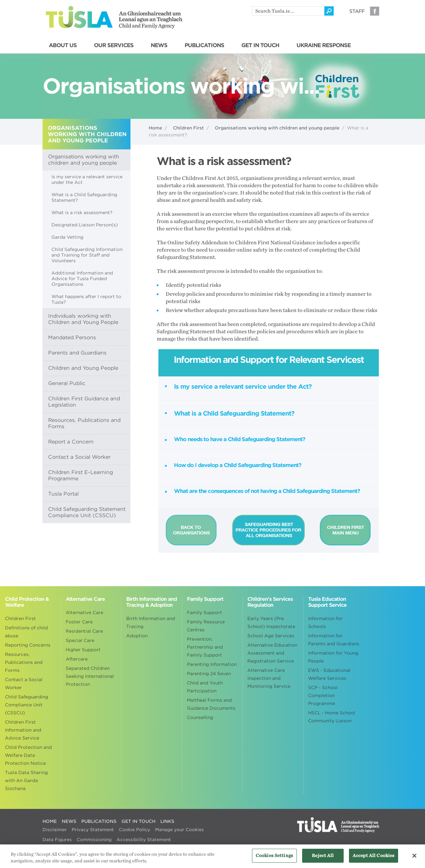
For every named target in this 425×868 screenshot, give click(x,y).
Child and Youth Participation (205, 687)
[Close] (414, 859)
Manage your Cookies (179, 830)
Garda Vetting (67, 237)
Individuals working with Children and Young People (83, 319)
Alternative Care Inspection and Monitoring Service (269, 678)
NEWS (159, 45)
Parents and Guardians (77, 353)
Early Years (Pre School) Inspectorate (271, 623)
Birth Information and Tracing (151, 623)
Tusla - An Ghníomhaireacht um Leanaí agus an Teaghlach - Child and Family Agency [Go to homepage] (114, 17)
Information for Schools (325, 623)
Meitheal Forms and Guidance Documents (211, 704)
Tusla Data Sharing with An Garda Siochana (26, 781)
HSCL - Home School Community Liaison (332, 717)
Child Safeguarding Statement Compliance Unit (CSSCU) (87, 512)
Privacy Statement (93, 830)
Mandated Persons (72, 338)
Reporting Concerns (28, 645)
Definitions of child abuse (26, 632)
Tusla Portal (63, 494)
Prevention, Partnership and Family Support (205, 647)
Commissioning (94, 840)
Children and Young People (83, 368)
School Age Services (271, 636)
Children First (188, 128)
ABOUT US (63, 45)
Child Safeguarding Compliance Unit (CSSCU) (27, 705)
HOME (50, 821)
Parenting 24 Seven (209, 674)
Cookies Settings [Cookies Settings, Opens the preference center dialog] (274, 860)
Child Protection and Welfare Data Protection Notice (28, 755)
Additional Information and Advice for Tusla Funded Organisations (82, 279)
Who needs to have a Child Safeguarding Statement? (240, 439)
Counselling (200, 717)
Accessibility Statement (144, 840)
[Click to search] (329, 11)
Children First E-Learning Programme (81, 475)
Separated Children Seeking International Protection (90, 676)
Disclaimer (55, 830)
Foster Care (79, 622)
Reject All (323, 860)
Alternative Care (85, 613)
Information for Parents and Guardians (334, 640)
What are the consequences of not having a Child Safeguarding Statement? (267, 491)
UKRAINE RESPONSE (324, 45)
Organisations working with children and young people (277, 128)
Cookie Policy (134, 830)
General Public (67, 383)
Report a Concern (71, 442)
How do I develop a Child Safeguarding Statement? (238, 465)
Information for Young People (333, 657)
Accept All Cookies (374, 860)
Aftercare (77, 659)
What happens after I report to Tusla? (86, 299)
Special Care (80, 640)
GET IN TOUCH (260, 45)
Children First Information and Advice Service (23, 730)
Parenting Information (212, 664)
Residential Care (84, 631)
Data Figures (57, 840)
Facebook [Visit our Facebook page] (375, 11)
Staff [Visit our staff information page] (357, 11)
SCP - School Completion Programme (323, 696)
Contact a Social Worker (79, 457)
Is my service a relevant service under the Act (87, 180)
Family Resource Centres (206, 626)
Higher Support (83, 650)
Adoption (137, 636)
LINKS (167, 821)
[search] (288, 11)
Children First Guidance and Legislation (84, 402)
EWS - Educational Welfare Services (329, 674)
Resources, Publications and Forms (84, 423)
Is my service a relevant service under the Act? (243, 386)
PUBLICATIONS (204, 45)
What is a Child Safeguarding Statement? (84, 197)
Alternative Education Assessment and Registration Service (272, 653)
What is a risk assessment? (82, 213)
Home (155, 128)
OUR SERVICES (114, 45)
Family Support (205, 613)
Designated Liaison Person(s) (85, 225)
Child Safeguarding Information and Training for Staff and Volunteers (87, 255)
